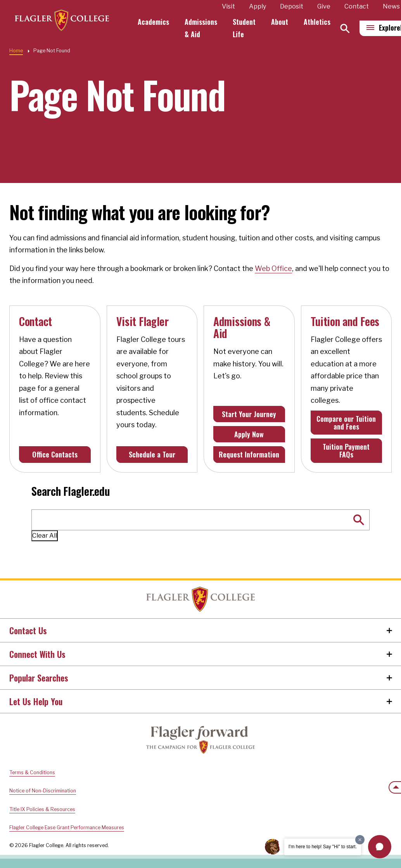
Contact (360, 6)
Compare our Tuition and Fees (346, 423)
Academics (157, 22)
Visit (232, 6)
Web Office (273, 268)
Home (16, 51)
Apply (261, 6)
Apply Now (249, 434)
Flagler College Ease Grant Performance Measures (67, 827)
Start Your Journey (249, 414)
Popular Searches (39, 678)
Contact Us (28, 630)
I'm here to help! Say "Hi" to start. (323, 847)
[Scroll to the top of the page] (395, 787)
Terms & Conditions (32, 772)
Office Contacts (55, 454)
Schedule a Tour (152, 454)
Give (327, 6)
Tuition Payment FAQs (346, 450)
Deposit (295, 6)
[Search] (348, 28)
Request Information (249, 454)
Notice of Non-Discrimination (43, 791)
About (283, 22)
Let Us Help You (36, 701)
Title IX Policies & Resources (42, 809)
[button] (380, 847)
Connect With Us (37, 654)
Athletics (321, 22)
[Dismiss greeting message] (360, 840)
